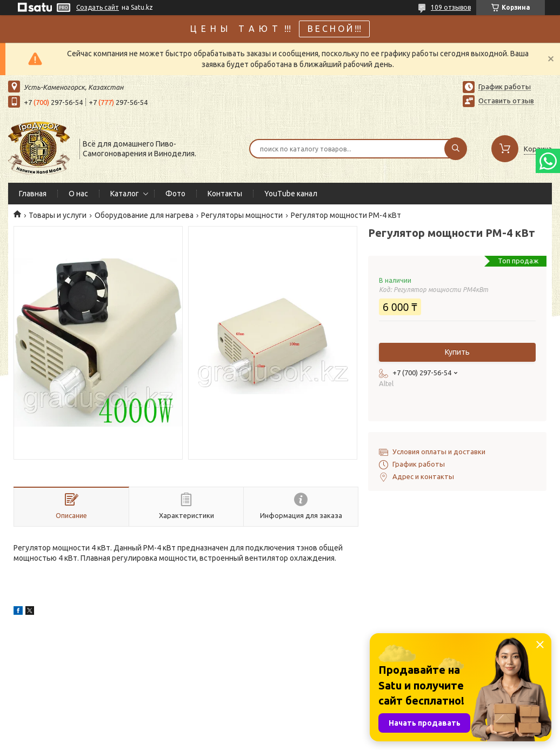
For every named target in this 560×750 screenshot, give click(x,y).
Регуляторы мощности (242, 215)
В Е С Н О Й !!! (334, 29)
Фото (175, 194)
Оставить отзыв (506, 101)
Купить (457, 352)
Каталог (125, 194)
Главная (33, 194)
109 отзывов (451, 7)
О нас (78, 194)
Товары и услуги (58, 215)
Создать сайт (98, 7)
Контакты (225, 194)
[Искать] (456, 149)
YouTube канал (291, 194)
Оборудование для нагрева (144, 215)
